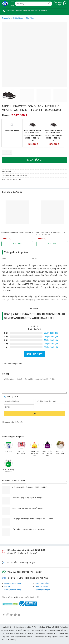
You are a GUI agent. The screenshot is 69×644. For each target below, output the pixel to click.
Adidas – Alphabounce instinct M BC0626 (17, 232)
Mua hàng (34, 160)
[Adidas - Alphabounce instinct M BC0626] (17, 212)
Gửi (34, 414)
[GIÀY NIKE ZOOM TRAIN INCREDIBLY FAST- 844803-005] (52, 212)
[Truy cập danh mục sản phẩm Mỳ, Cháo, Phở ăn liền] (21, 449)
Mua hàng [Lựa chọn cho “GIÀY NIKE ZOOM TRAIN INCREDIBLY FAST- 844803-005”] (52, 244)
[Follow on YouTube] (19, 615)
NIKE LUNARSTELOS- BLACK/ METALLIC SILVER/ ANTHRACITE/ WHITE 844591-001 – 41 (54, 135)
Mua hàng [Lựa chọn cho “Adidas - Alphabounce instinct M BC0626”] (17, 244)
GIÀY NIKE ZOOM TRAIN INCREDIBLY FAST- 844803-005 (52, 234)
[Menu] (12, 3)
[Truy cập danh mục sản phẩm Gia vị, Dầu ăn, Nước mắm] (34, 450)
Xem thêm (34, 308)
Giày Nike (30, 18)
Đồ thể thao (18, 18)
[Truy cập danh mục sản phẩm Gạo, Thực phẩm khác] (60, 449)
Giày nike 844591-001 (14, 180)
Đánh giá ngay (34, 354)
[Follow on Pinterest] (15, 615)
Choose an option (12, 130)
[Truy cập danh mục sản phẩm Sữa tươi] (9, 448)
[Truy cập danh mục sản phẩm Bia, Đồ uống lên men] (9, 467)
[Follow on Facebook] (4, 615)
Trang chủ (6, 18)
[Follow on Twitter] (12, 615)
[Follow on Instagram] (8, 615)
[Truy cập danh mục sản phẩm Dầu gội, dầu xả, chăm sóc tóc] (47, 450)
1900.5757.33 (23, 572)
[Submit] (49, 4)
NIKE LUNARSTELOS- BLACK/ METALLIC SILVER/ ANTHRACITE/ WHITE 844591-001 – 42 (33, 135)
